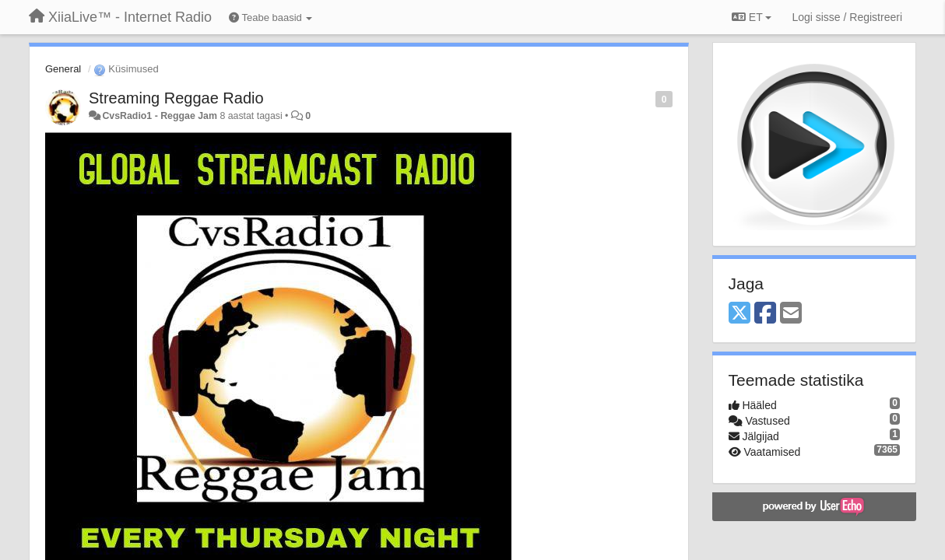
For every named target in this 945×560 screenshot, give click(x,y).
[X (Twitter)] (739, 314)
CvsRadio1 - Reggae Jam (160, 116)
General (63, 69)
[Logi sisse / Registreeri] (847, 17)
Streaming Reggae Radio (176, 98)
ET (752, 17)
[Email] (791, 314)
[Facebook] (765, 314)
